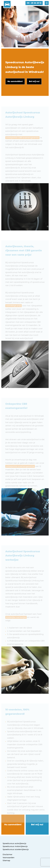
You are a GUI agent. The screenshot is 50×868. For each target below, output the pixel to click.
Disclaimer (7, 854)
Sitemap (6, 860)
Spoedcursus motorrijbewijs (15, 846)
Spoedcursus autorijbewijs (14, 843)
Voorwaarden (9, 857)
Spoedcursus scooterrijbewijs (16, 849)
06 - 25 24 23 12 (34, 3)
